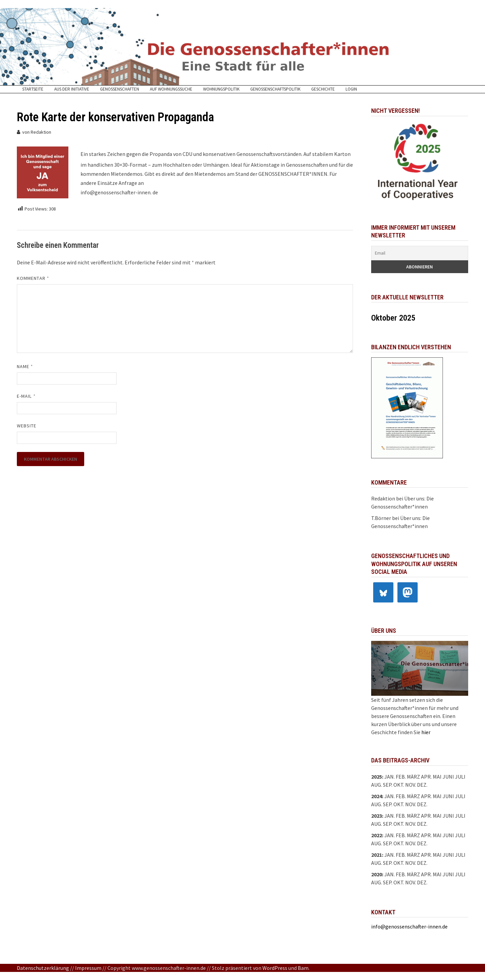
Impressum (88, 968)
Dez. (422, 804)
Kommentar (33, 278)
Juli (460, 777)
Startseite (33, 89)
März (413, 796)
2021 (377, 855)
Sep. (388, 785)
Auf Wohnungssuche (171, 89)
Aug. (377, 785)
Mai (437, 777)
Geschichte (323, 89)
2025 (377, 777)
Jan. (390, 777)
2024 (377, 796)
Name (25, 366)
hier (426, 732)
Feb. (401, 777)
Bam (303, 968)
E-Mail (26, 396)
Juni (448, 777)
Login (351, 89)
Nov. (411, 804)
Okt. (399, 785)
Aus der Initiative (72, 89)
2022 (377, 835)
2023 (377, 816)
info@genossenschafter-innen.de (409, 926)
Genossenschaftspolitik (275, 89)
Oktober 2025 (393, 318)
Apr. (426, 796)
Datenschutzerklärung (43, 968)
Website (27, 426)
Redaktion (41, 132)
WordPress (275, 968)
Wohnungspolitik (221, 89)
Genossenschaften (120, 89)
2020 (377, 874)
